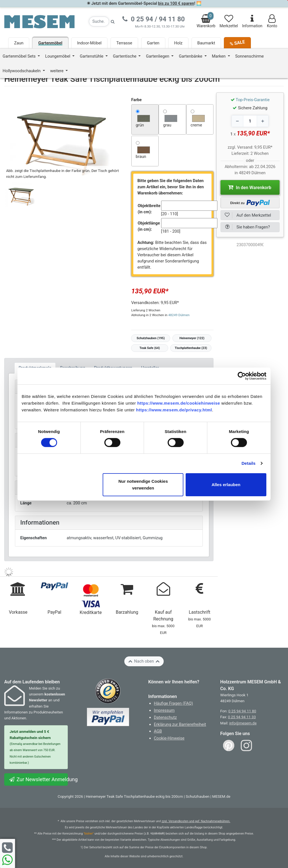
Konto (272, 21)
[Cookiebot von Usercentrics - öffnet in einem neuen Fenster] (242, 376)
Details (249, 463)
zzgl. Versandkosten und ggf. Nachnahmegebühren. (196, 821)
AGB (158, 731)
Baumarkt (206, 43)
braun (141, 157)
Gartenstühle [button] (92, 56)
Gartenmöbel (50, 43)
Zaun (19, 43)
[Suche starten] (113, 21)
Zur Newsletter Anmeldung (38, 779)
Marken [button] (219, 56)
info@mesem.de (243, 723)
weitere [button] (57, 71)
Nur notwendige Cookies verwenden (143, 485)
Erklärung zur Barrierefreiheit (180, 724)
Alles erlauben (226, 485)
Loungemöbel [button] (58, 56)
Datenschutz (165, 717)
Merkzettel (229, 21)
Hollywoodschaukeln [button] (22, 71)
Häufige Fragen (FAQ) (173, 703)
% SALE (237, 43)
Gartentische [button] (125, 56)
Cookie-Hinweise (169, 738)
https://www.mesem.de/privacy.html (174, 410)
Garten (153, 43)
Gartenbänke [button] (191, 56)
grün (140, 125)
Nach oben (144, 661)
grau (167, 125)
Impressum (164, 710)
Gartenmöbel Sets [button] (20, 56)
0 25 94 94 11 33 (242, 717)
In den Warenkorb (250, 187)
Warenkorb (206, 20)
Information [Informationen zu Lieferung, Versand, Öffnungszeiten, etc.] (252, 21)
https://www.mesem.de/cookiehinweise (179, 403)
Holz (178, 43)
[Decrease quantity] (237, 121)
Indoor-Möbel (89, 43)
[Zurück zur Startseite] (39, 21)
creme (196, 125)
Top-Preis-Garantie (253, 100)
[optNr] (250, 245)
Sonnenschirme (249, 56)
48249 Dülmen (179, 315)
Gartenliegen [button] (158, 56)
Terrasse (124, 43)
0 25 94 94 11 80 (242, 711)
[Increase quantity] (263, 121)
